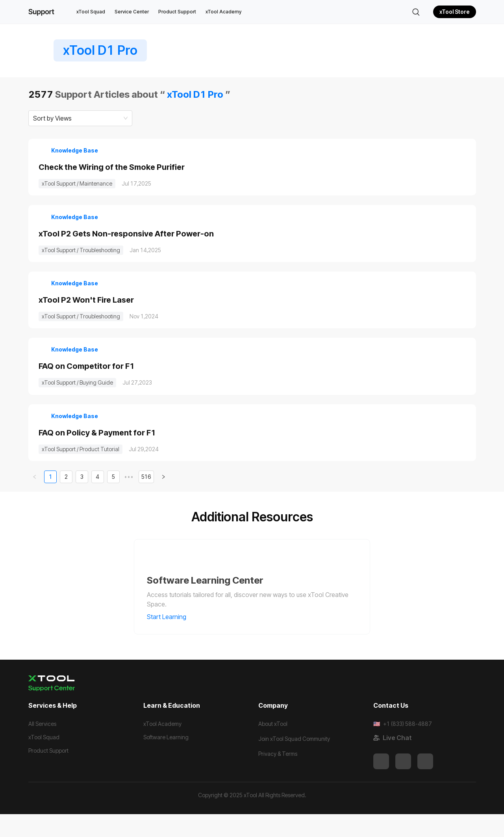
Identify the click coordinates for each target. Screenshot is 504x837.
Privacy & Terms (278, 777)
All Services (42, 747)
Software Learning (166, 760)
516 (146, 499)
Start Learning (172, 640)
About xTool (273, 747)
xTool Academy (223, 12)
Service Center (132, 12)
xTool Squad (91, 12)
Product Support (177, 12)
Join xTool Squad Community (294, 762)
